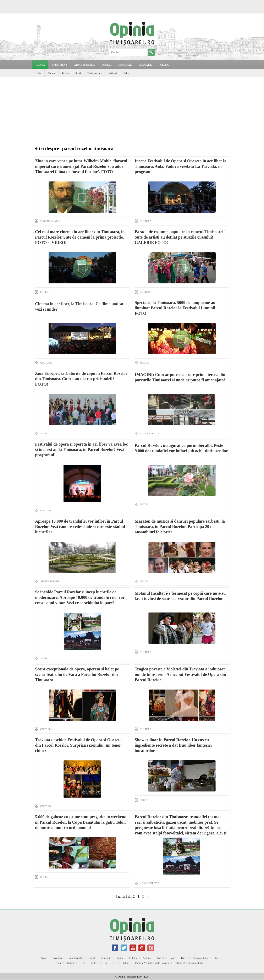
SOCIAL (107, 65)
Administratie (76, 958)
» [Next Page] (148, 896)
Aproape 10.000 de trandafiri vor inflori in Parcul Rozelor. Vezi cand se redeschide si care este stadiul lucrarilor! (80, 527)
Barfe (184, 958)
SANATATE (125, 65)
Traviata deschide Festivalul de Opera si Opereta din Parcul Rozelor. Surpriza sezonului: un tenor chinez (78, 745)
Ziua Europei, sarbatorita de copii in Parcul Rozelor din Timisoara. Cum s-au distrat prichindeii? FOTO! (81, 379)
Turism (65, 73)
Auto (58, 963)
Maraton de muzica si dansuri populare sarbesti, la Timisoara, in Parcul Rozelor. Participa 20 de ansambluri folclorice (180, 527)
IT (114, 963)
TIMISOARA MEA (50, 221)
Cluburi (125, 963)
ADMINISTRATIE (84, 65)
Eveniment (58, 958)
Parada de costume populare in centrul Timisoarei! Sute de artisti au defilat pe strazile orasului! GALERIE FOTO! (180, 237)
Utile (39, 73)
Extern (127, 73)
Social (92, 958)
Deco (82, 963)
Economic (106, 958)
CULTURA (146, 221)
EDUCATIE (145, 65)
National (113, 73)
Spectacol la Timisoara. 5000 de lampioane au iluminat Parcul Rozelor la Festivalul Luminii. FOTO (175, 308)
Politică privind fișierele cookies (152, 963)
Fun (106, 963)
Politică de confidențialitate (189, 963)
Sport (78, 73)
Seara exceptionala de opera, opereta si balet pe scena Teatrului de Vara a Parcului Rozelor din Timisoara (77, 674)
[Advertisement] (132, 108)
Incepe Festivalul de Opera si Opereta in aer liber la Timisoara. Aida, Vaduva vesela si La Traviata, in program (181, 166)
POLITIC (164, 65)
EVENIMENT (59, 65)
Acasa (40, 65)
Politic (120, 958)
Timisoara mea (95, 73)
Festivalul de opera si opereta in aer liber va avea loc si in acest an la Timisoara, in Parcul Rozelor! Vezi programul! (81, 450)
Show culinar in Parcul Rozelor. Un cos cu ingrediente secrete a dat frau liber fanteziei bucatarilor (173, 745)
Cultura (52, 73)
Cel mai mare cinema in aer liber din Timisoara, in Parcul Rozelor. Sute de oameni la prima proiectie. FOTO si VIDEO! (80, 237)
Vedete (94, 963)
